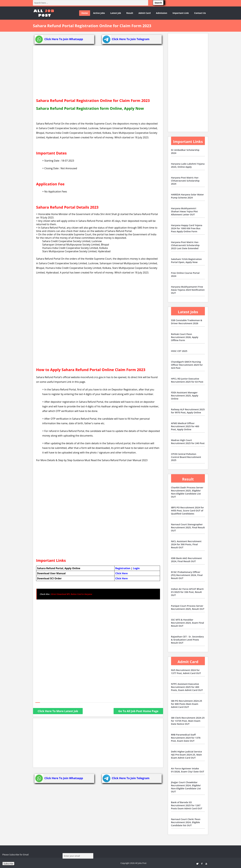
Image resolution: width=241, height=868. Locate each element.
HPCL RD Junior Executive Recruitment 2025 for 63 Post (187, 380)
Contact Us (200, 13)
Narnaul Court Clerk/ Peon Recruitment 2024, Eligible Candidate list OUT (186, 822)
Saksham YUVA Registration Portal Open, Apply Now (186, 261)
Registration (123, 568)
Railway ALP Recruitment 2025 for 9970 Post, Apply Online (188, 411)
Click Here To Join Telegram (126, 39)
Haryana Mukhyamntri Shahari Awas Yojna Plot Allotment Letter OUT (184, 211)
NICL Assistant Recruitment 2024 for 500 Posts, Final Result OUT (186, 544)
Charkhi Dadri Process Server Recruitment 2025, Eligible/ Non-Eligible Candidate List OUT (187, 492)
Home (85, 13)
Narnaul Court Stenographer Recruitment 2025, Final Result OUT (188, 527)
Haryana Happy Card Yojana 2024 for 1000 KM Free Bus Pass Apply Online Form (187, 228)
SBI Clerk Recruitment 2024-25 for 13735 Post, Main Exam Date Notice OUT (188, 721)
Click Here (121, 573)
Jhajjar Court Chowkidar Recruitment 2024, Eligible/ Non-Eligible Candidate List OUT (186, 787)
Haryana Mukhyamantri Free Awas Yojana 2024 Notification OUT (188, 290)
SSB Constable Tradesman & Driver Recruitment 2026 (187, 322)
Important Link (181, 13)
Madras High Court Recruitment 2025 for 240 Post (188, 442)
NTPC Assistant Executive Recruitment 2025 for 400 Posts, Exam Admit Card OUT (187, 687)
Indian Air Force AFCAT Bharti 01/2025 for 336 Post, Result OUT (187, 592)
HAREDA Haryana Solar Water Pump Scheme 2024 (188, 196)
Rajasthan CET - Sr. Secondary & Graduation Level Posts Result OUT (187, 640)
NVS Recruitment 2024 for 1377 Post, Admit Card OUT (186, 672)
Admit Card (145, 13)
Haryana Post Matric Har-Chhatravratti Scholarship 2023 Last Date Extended (185, 245)
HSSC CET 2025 (179, 351)
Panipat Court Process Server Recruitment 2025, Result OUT (188, 607)
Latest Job (116, 13)
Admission (162, 13)
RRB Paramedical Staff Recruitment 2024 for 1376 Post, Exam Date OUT (186, 738)
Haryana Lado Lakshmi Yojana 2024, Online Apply (188, 165)
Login (136, 568)
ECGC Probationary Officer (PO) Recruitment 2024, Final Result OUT (187, 575)
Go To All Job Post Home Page (138, 711)
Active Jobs (99, 13)
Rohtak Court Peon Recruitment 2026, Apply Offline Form (185, 337)
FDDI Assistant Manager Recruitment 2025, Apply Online (185, 395)
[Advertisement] (98, 73)
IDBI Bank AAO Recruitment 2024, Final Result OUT (186, 560)
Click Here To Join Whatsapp (59, 39)
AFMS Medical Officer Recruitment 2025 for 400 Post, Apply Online (185, 426)
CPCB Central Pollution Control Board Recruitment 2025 (186, 457)
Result (130, 13)
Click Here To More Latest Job (58, 711)
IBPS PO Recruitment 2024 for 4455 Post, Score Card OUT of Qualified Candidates (188, 510)
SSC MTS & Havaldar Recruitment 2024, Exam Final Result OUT (188, 623)
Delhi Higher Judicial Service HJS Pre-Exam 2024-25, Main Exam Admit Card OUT (187, 755)
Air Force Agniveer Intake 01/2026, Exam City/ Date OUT (188, 770)
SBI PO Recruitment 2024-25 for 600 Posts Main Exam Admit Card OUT (187, 704)
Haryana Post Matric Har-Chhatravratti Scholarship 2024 (185, 181)
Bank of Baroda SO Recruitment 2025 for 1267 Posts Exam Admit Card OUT (187, 805)
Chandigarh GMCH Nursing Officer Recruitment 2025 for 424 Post (187, 365)
